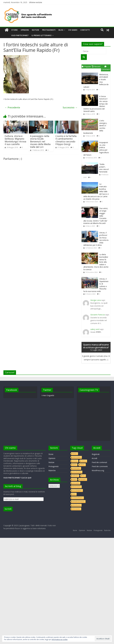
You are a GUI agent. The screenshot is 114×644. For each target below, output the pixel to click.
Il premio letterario (42, 35)
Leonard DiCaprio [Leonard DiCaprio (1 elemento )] (78, 498)
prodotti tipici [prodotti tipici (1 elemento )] (76, 468)
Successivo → (70, 107)
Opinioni (25, 30)
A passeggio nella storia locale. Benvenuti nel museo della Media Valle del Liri (40, 141)
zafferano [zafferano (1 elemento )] (75, 476)
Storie (14, 30)
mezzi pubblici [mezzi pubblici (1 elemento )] (77, 457)
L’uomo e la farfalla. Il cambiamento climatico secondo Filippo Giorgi (66, 140)
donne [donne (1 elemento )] (74, 465)
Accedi (94, 458)
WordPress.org (98, 470)
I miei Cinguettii (48, 395)
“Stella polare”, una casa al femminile (104, 168)
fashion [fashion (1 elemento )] (75, 454)
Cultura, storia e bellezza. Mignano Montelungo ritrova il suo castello (15, 140)
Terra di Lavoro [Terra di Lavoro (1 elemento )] (77, 472)
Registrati (96, 454)
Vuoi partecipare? (20, 35)
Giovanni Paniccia (98, 315)
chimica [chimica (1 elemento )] (75, 461)
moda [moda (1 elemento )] (74, 479)
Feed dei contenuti (99, 462)
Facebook (12, 390)
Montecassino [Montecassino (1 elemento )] (77, 487)
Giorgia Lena (96, 300)
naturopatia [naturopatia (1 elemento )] (76, 483)
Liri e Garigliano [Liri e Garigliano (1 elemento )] (77, 490)
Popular (86, 66)
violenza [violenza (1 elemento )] (83, 461)
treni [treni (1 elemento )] (83, 476)
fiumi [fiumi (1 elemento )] (74, 494)
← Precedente (12, 107)
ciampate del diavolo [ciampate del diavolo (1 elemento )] (78, 501)
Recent (96, 66)
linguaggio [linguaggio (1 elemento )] (83, 479)
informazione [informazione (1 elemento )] (76, 509)
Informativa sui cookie (60, 639)
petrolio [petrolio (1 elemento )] (82, 465)
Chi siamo (73, 30)
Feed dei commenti (100, 466)
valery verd (95, 329)
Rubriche (52, 470)
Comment (106, 68)
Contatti (85, 30)
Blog (61, 30)
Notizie (35, 30)
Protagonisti (49, 30)
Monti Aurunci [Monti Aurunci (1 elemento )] (76, 505)
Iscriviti (8, 509)
